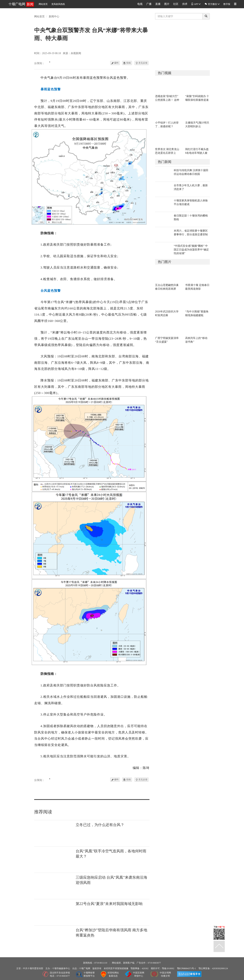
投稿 (127, 63)
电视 (140, 4)
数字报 (227, 4)
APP (196, 4)
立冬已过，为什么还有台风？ (100, 825)
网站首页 (43, 4)
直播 (158, 4)
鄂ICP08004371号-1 (187, 968)
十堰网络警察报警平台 (89, 974)
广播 (149, 4)
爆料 (115, 63)
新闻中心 (54, 16)
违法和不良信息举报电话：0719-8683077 (60, 974)
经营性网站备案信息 (113, 974)
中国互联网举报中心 (139, 974)
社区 (176, 4)
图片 (167, 4)
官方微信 (212, 4)
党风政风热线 (58, 4)
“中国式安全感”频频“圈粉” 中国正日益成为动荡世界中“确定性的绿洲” (191, 250)
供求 (185, 4)
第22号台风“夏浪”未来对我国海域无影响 (109, 904)
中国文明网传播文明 (165, 974)
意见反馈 (142, 63)
